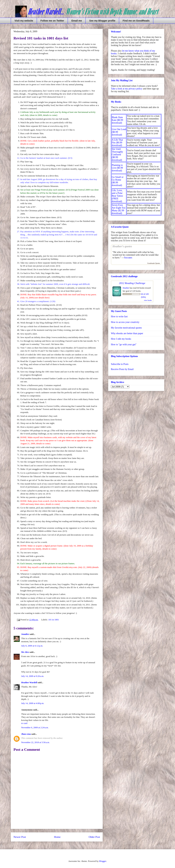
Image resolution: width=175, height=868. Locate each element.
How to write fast (119, 316)
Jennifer (25, 634)
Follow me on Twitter (52, 21)
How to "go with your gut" (124, 344)
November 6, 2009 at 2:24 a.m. (35, 727)
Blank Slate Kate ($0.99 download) (117, 120)
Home (57, 837)
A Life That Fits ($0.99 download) (117, 143)
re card (24, 723)
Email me (77, 21)
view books (148, 300)
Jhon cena (26, 734)
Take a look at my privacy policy (127, 89)
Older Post (94, 837)
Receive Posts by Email (122, 369)
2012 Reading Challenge (132, 283)
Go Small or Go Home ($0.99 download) (118, 181)
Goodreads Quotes (154, 263)
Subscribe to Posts (120, 364)
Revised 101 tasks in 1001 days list (41, 38)
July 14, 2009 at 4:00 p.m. (33, 703)
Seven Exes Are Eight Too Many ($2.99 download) (119, 209)
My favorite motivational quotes (126, 328)
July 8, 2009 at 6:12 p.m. (32, 646)
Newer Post (20, 837)
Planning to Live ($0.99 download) (117, 168)
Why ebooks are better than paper (127, 333)
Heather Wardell (29, 682)
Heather (126, 288)
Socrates (128, 258)
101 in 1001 (53, 620)
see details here (42, 298)
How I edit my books (121, 339)
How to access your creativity (125, 322)
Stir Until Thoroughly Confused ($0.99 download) (117, 155)
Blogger (103, 861)
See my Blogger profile (102, 21)
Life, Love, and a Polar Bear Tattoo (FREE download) (117, 196)
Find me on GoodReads (136, 21)
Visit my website (24, 21)
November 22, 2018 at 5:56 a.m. (35, 742)
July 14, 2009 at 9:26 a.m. (33, 676)
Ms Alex (25, 652)
